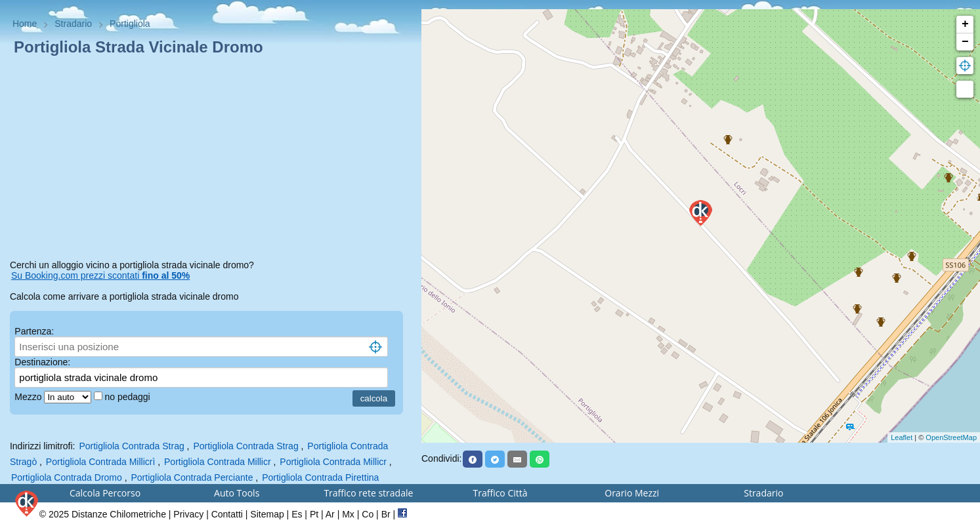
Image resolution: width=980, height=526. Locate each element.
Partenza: (34, 331)
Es (297, 514)
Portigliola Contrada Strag (131, 446)
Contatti (227, 514)
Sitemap (267, 514)
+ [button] (965, 24)
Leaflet (902, 437)
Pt (314, 514)
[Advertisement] (211, 160)
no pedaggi (128, 397)
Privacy (188, 514)
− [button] (965, 42)
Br (386, 514)
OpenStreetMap (951, 437)
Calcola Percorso (105, 493)
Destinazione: (42, 362)
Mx (348, 514)
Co (368, 514)
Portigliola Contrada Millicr (218, 462)
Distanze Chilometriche (119, 514)
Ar (330, 514)
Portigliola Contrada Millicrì (101, 462)
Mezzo (29, 397)
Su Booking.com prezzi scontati (100, 275)
